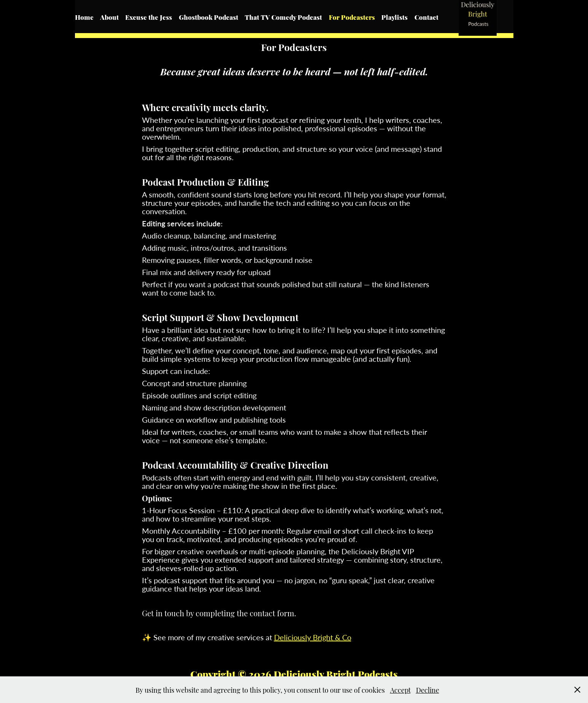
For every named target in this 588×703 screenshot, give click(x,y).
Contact (426, 17)
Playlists (394, 17)
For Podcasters (352, 17)
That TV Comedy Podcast (283, 17)
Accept (400, 689)
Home (84, 17)
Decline (428, 689)
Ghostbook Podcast (209, 17)
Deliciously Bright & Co (313, 637)
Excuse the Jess (149, 17)
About (109, 17)
